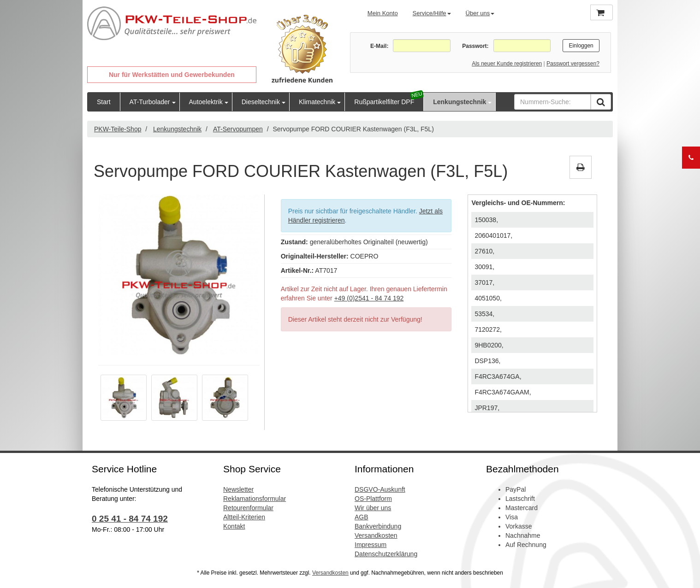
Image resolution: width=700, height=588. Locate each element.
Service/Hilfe (432, 13)
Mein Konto (383, 13)
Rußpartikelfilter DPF (384, 102)
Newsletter (238, 489)
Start (104, 102)
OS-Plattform (373, 499)
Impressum (371, 545)
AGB (362, 517)
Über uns (480, 13)
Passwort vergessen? (573, 64)
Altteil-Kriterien (244, 517)
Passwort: (475, 46)
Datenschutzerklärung (386, 554)
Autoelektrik (206, 102)
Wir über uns (373, 508)
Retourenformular (248, 508)
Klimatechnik (317, 102)
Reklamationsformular (255, 499)
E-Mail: (379, 46)
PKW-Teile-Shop (118, 129)
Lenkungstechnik (460, 102)
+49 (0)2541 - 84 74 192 (369, 298)
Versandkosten (376, 535)
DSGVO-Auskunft (380, 489)
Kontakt (234, 526)
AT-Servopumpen (238, 129)
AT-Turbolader (150, 102)
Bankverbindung (378, 526)
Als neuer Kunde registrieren (507, 64)
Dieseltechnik (261, 102)
